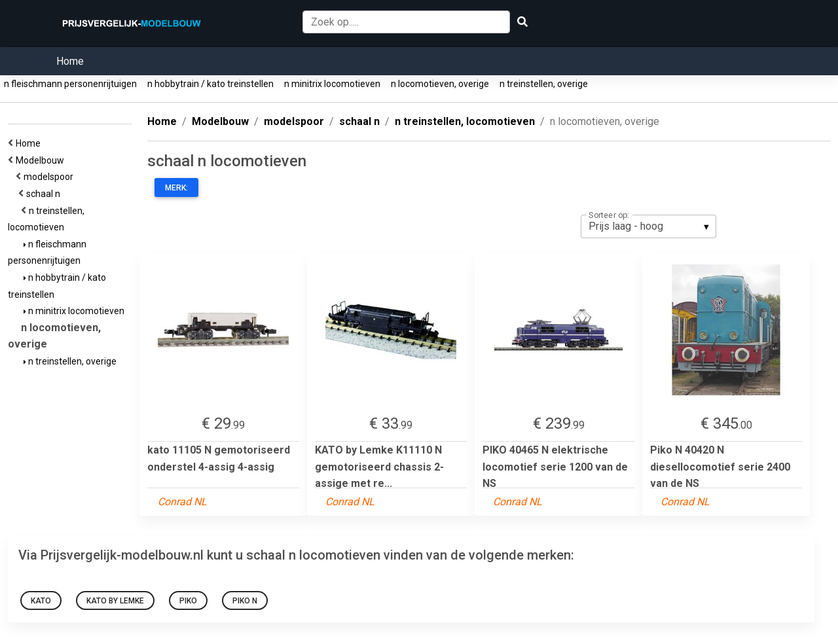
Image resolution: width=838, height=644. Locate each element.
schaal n (45, 194)
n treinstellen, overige (544, 84)
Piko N (245, 601)
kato (41, 601)
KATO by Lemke (115, 601)
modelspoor (50, 177)
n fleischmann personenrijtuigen (70, 84)
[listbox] (648, 226)
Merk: (176, 188)
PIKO (188, 601)
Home (70, 61)
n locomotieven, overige (440, 84)
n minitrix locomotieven (332, 84)
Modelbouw (42, 160)
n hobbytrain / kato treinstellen (210, 84)
